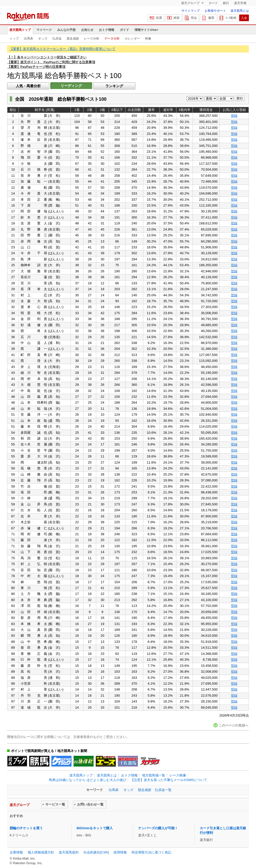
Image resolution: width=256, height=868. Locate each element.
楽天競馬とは (240, 11)
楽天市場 (240, 3)
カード (213, 3)
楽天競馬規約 (69, 852)
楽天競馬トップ (20, 30)
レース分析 (92, 39)
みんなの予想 (66, 30)
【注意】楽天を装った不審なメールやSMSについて (169, 780)
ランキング (114, 86)
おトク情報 (107, 30)
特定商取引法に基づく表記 (151, 852)
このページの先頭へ (233, 725)
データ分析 (112, 39)
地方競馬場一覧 (154, 775)
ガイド (124, 30)
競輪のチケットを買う (26, 828)
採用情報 (120, 852)
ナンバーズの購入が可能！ (158, 828)
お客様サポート (215, 11)
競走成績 (73, 39)
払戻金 (57, 39)
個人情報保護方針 (41, 852)
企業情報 (16, 852)
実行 (240, 98)
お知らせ (87, 30)
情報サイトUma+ (146, 30)
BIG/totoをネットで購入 (95, 828)
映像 (148, 39)
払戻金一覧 (163, 790)
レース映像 (178, 775)
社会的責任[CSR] (96, 852)
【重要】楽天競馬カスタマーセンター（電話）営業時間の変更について (63, 49)
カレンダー (132, 39)
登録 (234, 116)
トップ (14, 39)
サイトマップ (191, 11)
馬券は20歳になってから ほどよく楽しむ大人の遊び (88, 780)
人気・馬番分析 (28, 86)
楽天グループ (191, 3)
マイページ (44, 30)
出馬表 (29, 39)
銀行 (226, 3)
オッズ (43, 39)
